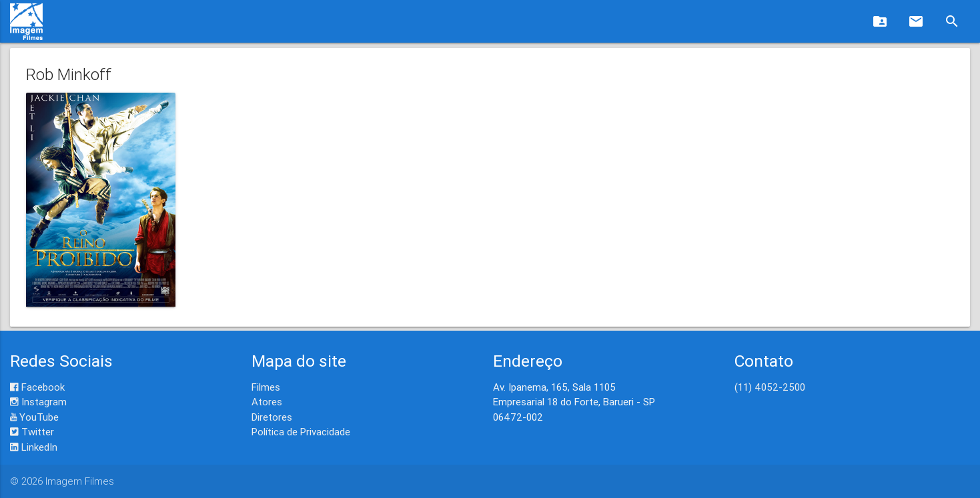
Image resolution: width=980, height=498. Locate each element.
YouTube (34, 417)
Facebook (37, 387)
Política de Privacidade (301, 432)
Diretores (272, 417)
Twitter (32, 432)
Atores (267, 402)
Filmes (266, 387)
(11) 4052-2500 (770, 387)
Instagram (38, 402)
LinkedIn (34, 447)
